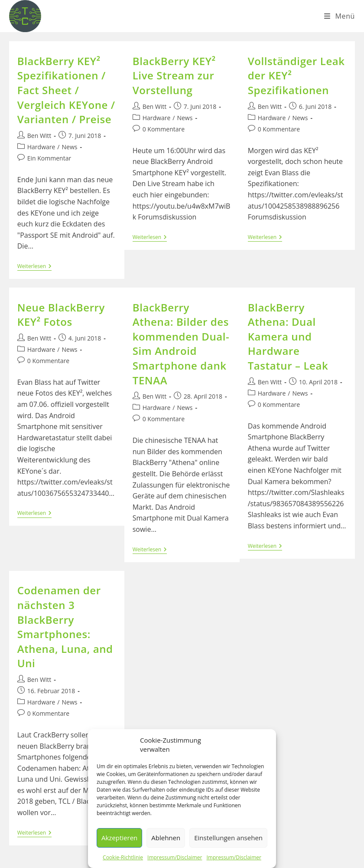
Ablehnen (166, 838)
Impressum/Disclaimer (175, 857)
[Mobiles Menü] (340, 16)
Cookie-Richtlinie (123, 857)
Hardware (41, 147)
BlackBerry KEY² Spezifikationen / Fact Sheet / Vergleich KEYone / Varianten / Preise (66, 90)
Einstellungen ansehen (228, 838)
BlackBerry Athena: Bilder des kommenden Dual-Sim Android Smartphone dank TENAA (181, 344)
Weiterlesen (34, 267)
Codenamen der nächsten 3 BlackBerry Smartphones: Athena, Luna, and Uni (65, 627)
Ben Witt (39, 136)
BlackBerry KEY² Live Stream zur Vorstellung (174, 75)
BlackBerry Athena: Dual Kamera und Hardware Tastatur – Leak (288, 336)
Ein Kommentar (49, 158)
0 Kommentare (164, 129)
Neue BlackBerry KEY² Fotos (61, 315)
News (70, 147)
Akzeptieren (119, 838)
